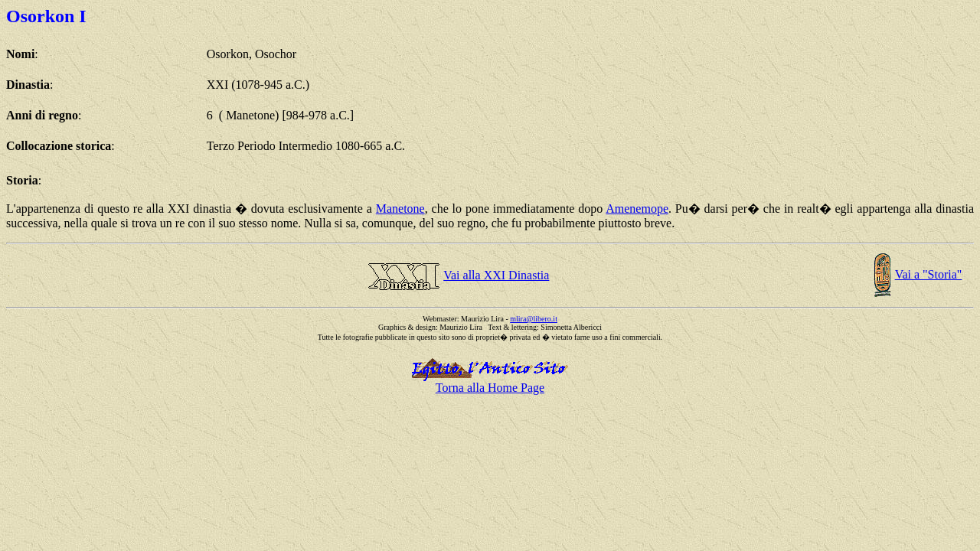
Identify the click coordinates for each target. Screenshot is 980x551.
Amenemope (637, 209)
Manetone (400, 209)
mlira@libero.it (534, 319)
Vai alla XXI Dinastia (496, 275)
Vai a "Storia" (929, 274)
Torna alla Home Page (490, 388)
